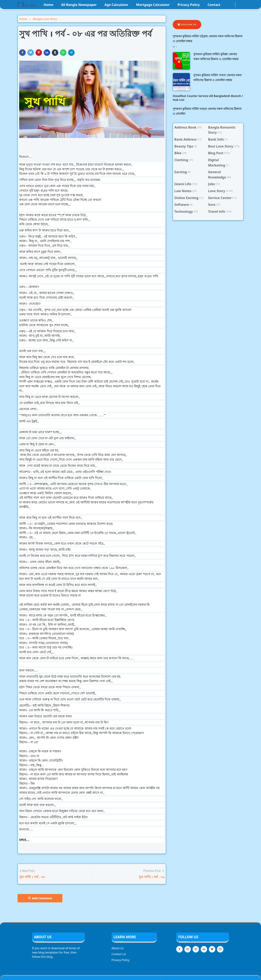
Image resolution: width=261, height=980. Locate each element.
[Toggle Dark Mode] (238, 5)
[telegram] (196, 949)
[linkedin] (204, 949)
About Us (118, 948)
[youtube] (233, 5)
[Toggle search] (242, 5)
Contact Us (119, 954)
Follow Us (187, 24)
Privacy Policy (121, 960)
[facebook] (226, 5)
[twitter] (212, 949)
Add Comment (40, 898)
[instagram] (229, 5)
